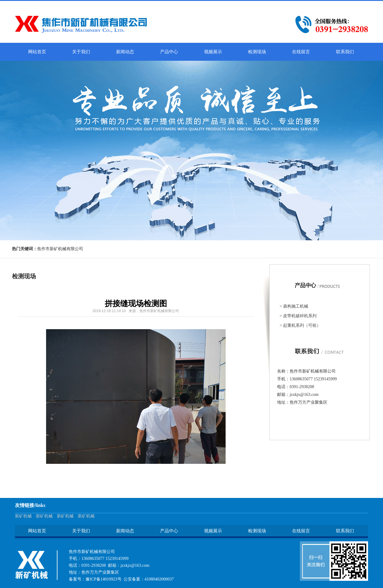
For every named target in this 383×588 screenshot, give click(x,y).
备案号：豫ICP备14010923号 (95, 579)
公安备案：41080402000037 (149, 579)
